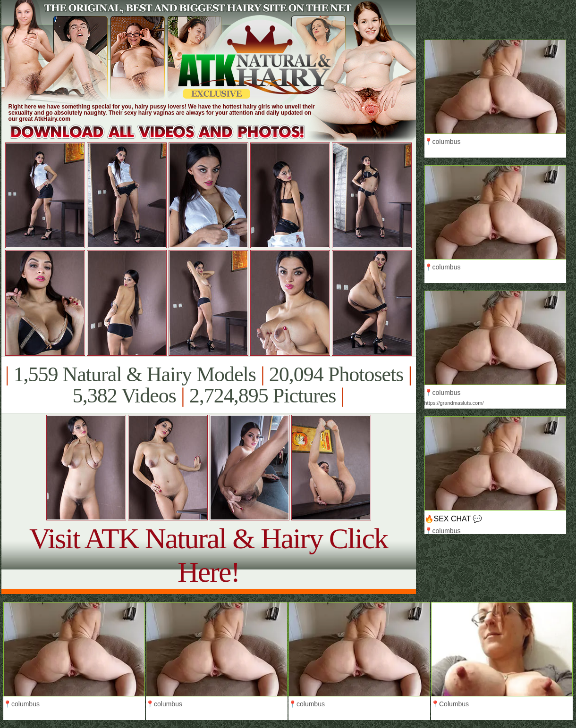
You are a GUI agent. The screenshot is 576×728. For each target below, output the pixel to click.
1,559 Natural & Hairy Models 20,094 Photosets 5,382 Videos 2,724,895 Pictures (208, 385)
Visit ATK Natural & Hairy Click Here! (208, 555)
